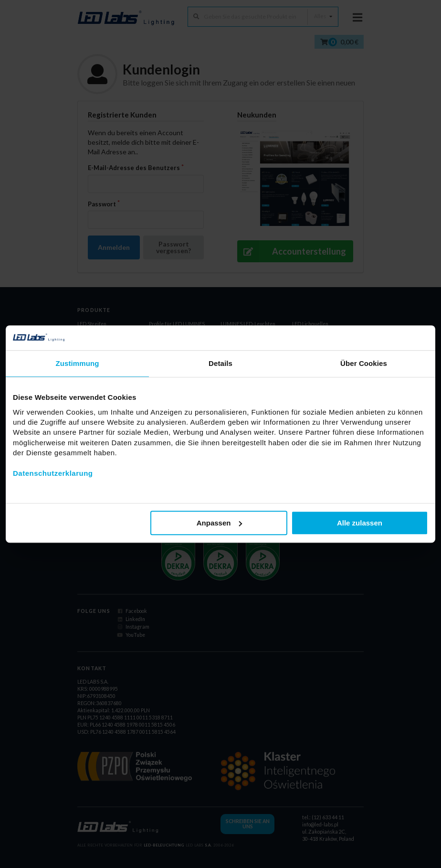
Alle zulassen (360, 523)
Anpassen (220, 523)
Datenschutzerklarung (53, 473)
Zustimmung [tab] (78, 363)
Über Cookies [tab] (364, 363)
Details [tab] (220, 363)
